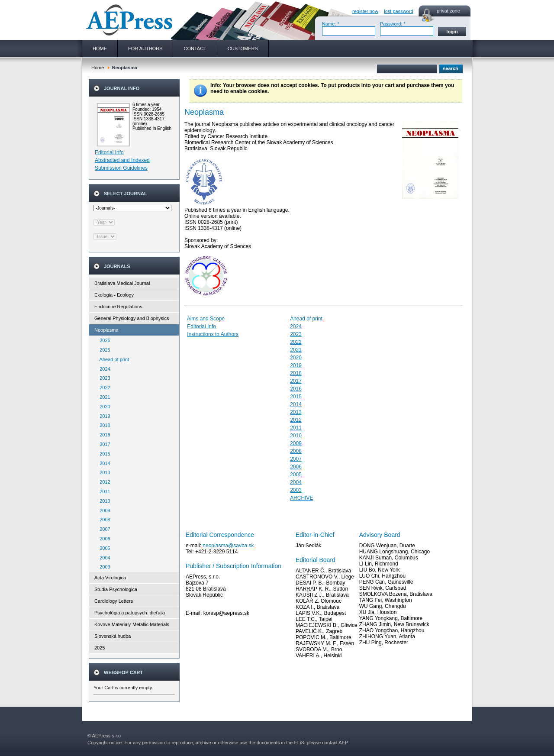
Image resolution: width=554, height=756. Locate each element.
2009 (103, 510)
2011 (103, 491)
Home (98, 68)
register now (365, 11)
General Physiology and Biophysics (132, 318)
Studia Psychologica (116, 589)
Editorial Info (109, 152)
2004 (103, 558)
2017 (103, 444)
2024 (103, 369)
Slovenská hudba (113, 636)
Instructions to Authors (213, 334)
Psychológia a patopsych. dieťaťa (130, 613)
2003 (103, 567)
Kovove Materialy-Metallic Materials (132, 624)
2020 (103, 407)
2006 (103, 539)
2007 (103, 529)
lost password (398, 11)
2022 (103, 388)
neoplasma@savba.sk (228, 546)
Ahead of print (112, 359)
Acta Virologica (110, 578)
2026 (103, 340)
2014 (103, 463)
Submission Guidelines (121, 168)
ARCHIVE (301, 498)
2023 (103, 378)
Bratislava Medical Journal (122, 283)
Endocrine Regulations (118, 307)
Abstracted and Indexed (122, 160)
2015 (103, 454)
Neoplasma (106, 330)
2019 (103, 416)
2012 (103, 482)
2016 (103, 435)
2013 (103, 472)
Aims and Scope (206, 319)
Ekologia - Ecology (114, 295)
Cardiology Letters (114, 601)
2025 (103, 350)
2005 (103, 548)
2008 (103, 520)
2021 (103, 397)
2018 (103, 425)
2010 (103, 501)
